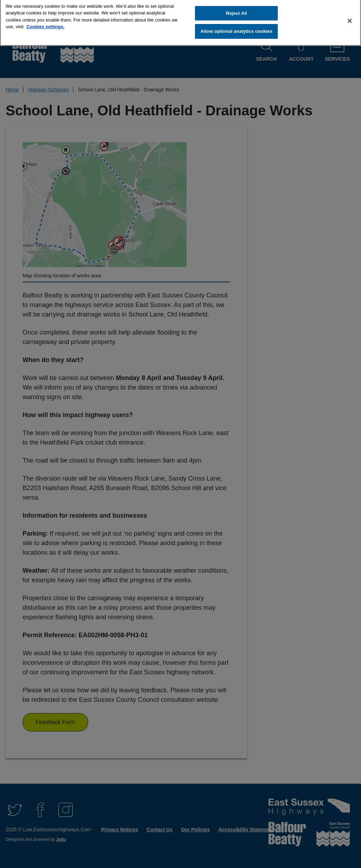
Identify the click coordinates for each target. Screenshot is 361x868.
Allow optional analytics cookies (237, 28)
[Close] (350, 18)
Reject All (237, 10)
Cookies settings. (45, 24)
